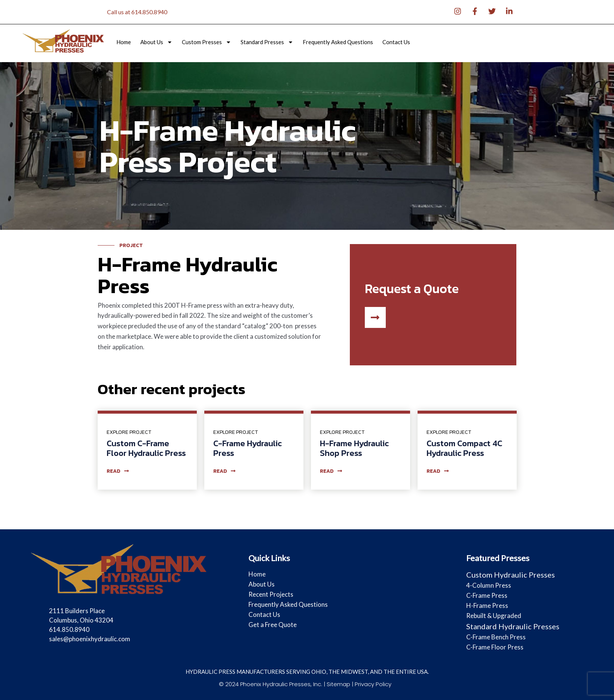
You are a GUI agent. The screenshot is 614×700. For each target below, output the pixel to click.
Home (124, 42)
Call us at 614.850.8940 (137, 12)
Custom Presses (207, 42)
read (118, 471)
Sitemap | (341, 684)
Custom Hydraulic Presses (511, 575)
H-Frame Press (487, 605)
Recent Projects (271, 594)
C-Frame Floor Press (495, 647)
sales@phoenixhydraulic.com (90, 639)
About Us (156, 42)
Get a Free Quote (273, 625)
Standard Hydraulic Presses (513, 626)
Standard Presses (267, 42)
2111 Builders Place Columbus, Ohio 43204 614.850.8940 (81, 620)
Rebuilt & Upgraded (494, 616)
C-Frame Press (487, 595)
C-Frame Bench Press (496, 637)
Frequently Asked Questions (338, 42)
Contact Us (396, 42)
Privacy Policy (373, 684)
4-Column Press (489, 585)
